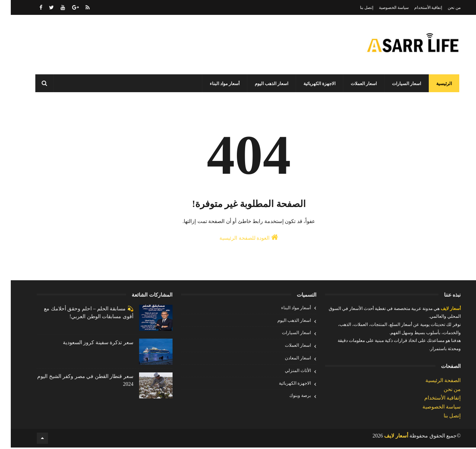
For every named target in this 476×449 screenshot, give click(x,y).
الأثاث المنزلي (287, 373)
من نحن (443, 7)
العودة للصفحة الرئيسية (238, 240)
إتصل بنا (356, 7)
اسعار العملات (354, 84)
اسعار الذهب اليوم (262, 84)
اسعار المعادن (287, 360)
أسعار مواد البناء (215, 84)
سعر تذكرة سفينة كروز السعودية (87, 345)
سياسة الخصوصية (383, 7)
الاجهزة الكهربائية (310, 84)
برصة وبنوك (289, 398)
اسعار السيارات (397, 84)
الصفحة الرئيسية (432, 383)
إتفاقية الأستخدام (418, 7)
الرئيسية (435, 84)
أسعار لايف (439, 311)
